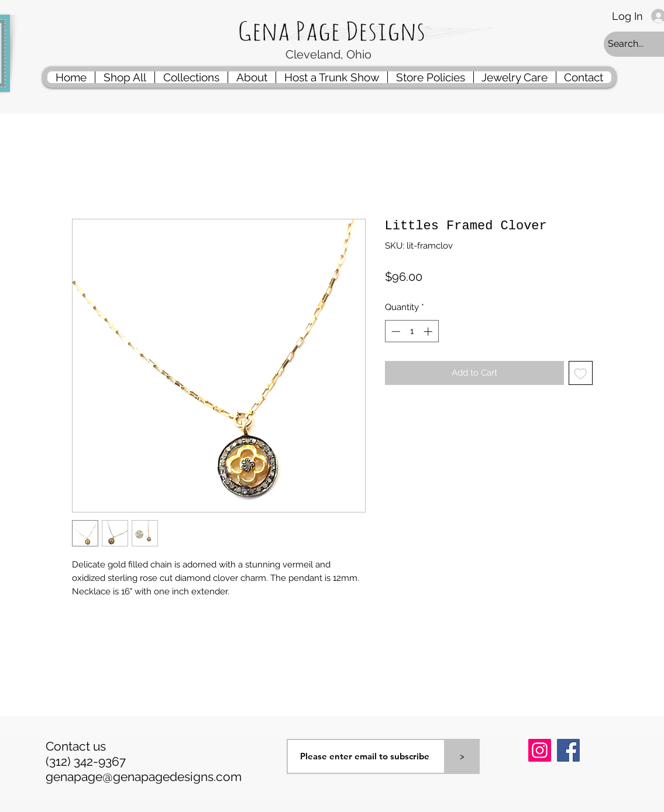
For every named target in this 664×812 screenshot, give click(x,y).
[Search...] (635, 44)
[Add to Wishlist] (581, 373)
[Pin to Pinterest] (543, 781)
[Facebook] (568, 750)
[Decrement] (395, 331)
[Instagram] (540, 750)
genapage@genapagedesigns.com (144, 777)
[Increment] (429, 331)
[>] (462, 756)
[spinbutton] (412, 331)
